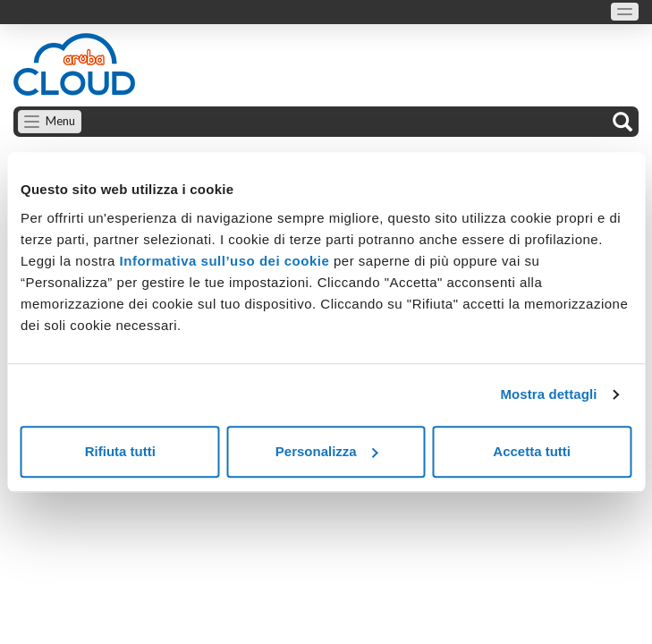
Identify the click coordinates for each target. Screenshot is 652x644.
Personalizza (327, 451)
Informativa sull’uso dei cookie (222, 261)
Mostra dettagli (548, 394)
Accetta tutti (532, 451)
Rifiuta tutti (120, 451)
